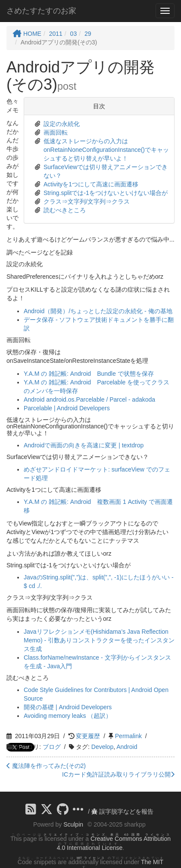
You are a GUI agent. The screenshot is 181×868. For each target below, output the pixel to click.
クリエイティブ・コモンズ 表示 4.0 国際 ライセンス (107, 835)
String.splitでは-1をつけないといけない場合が (106, 193)
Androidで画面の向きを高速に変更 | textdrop (84, 445)
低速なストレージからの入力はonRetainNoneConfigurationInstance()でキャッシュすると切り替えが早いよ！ (106, 150)
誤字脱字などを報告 (122, 811)
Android (127, 747)
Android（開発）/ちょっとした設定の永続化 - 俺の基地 (98, 311)
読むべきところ (65, 210)
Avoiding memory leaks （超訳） (68, 716)
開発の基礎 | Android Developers (68, 707)
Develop (102, 747)
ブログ (52, 747)
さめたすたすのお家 (41, 11)
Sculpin (73, 824)
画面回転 (56, 132)
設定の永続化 (62, 124)
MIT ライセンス (91, 858)
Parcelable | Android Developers (67, 408)
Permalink (128, 736)
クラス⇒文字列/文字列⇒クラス (87, 201)
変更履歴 (88, 736)
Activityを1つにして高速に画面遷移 (91, 184)
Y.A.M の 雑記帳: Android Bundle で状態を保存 (89, 374)
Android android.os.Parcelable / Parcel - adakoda (89, 399)
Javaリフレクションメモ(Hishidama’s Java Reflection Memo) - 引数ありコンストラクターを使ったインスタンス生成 (99, 640)
